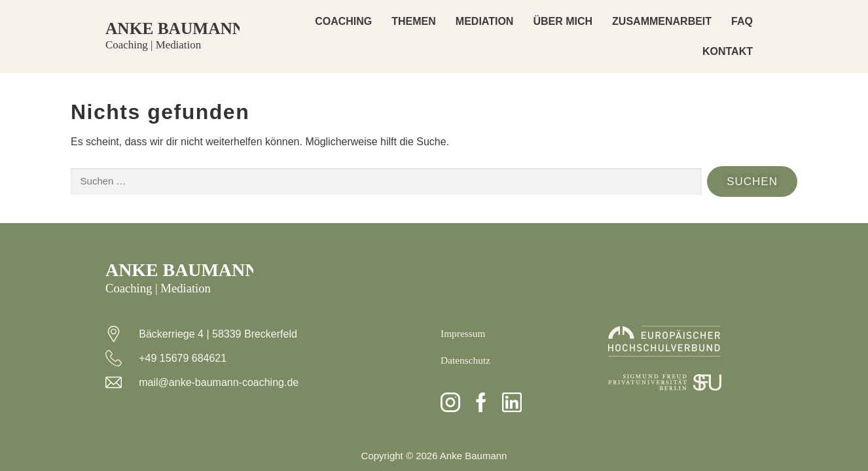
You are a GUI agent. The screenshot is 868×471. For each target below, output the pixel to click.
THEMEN (414, 21)
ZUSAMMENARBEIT (662, 21)
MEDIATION (485, 21)
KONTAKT (728, 51)
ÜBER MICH (563, 21)
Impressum (464, 333)
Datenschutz (466, 360)
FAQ (742, 21)
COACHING (343, 21)
